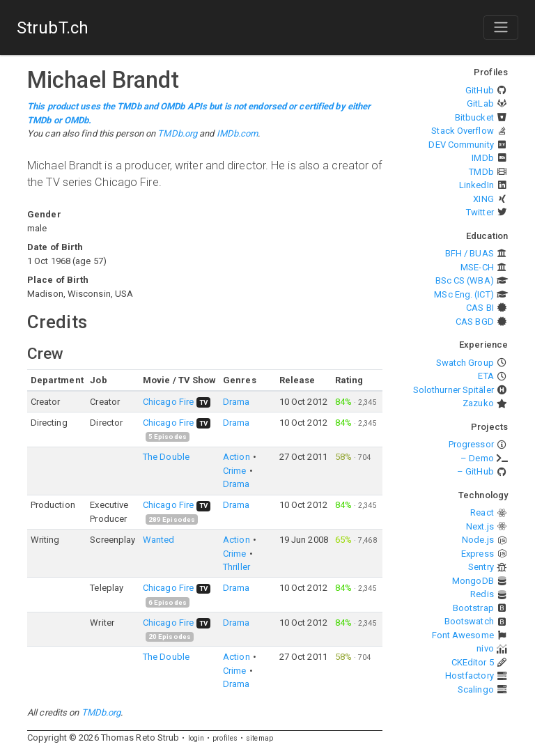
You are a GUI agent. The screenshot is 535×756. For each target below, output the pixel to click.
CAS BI (480, 308)
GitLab (480, 103)
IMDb (482, 158)
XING (483, 199)
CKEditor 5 (473, 662)
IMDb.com (238, 133)
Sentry (481, 567)
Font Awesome (463, 635)
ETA (486, 376)
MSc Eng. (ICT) (464, 294)
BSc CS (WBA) (465, 280)
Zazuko (478, 403)
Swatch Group (465, 363)
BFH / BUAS (470, 253)
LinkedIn (476, 185)
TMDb (481, 172)
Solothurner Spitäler (453, 390)
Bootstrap (473, 608)
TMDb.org (177, 133)
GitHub (480, 90)
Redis (482, 594)
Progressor (471, 444)
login (196, 738)
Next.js (480, 526)
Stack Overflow (462, 131)
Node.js (478, 540)
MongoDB (473, 581)
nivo (485, 648)
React (482, 512)
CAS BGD (475, 322)
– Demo (477, 458)
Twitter (480, 212)
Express (478, 554)
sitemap (259, 738)
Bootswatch (469, 621)
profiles (225, 738)
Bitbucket (474, 117)
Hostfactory (470, 676)
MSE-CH (477, 267)
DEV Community (461, 145)
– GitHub (475, 471)
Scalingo (476, 689)
